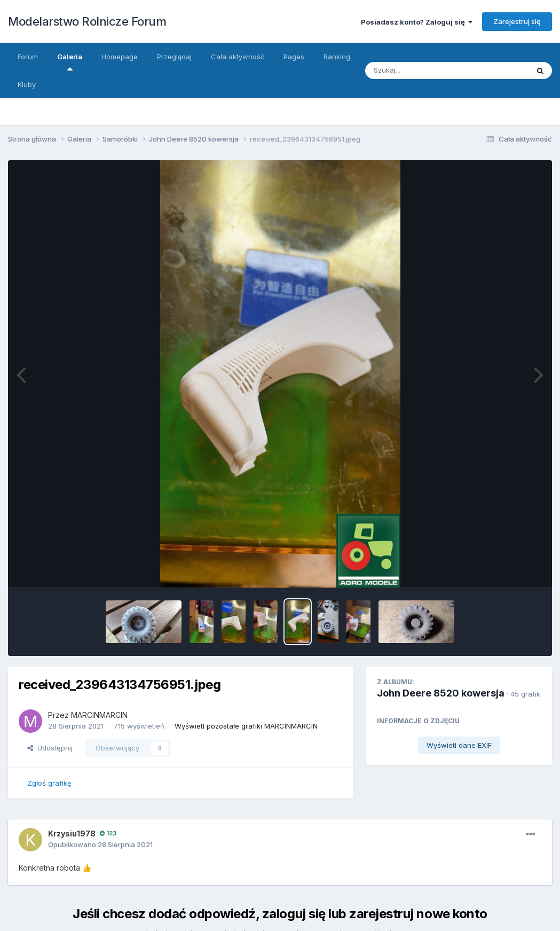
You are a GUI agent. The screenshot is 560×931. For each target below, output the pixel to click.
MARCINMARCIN (99, 715)
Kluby (27, 84)
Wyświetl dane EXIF (459, 745)
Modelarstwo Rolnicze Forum (87, 21)
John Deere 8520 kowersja (441, 693)
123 (108, 833)
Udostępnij (50, 748)
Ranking (337, 57)
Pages (294, 57)
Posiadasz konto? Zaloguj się (417, 22)
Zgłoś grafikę (49, 783)
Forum (28, 57)
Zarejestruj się (517, 21)
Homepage (120, 57)
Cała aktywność (238, 57)
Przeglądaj (174, 57)
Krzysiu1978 (72, 834)
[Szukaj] (436, 71)
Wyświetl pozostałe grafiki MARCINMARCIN (246, 726)
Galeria (70, 61)
